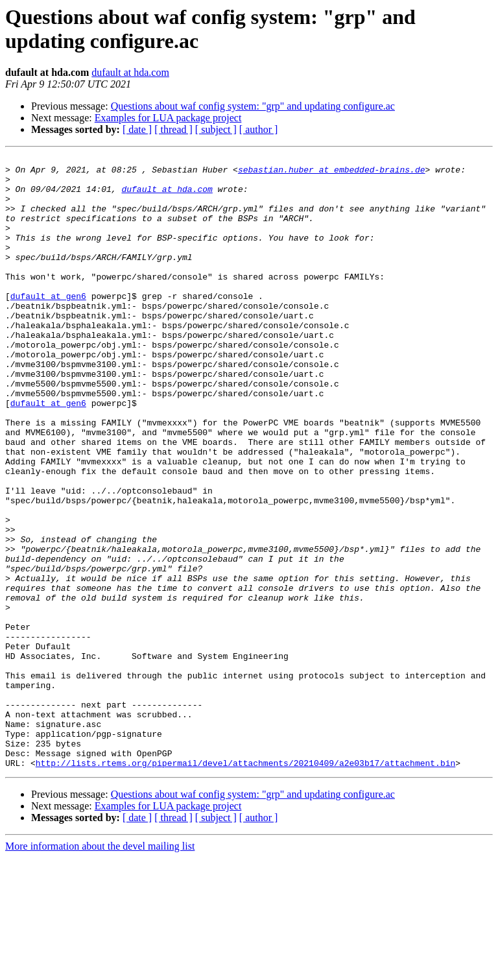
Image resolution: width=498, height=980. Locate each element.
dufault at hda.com (130, 72)
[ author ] (259, 129)
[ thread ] (173, 129)
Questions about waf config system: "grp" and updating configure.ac (253, 106)
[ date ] (137, 129)
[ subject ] (216, 129)
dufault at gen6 (48, 325)
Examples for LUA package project (168, 118)
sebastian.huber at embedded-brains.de (332, 173)
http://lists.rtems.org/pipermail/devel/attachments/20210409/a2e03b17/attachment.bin (245, 885)
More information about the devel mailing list (100, 969)
